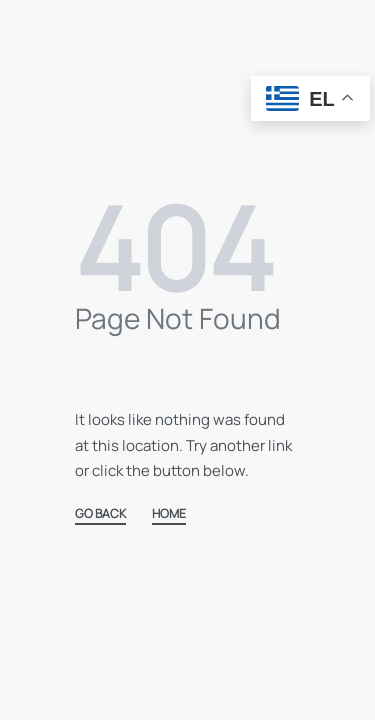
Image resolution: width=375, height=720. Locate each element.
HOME (169, 515)
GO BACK (100, 515)
